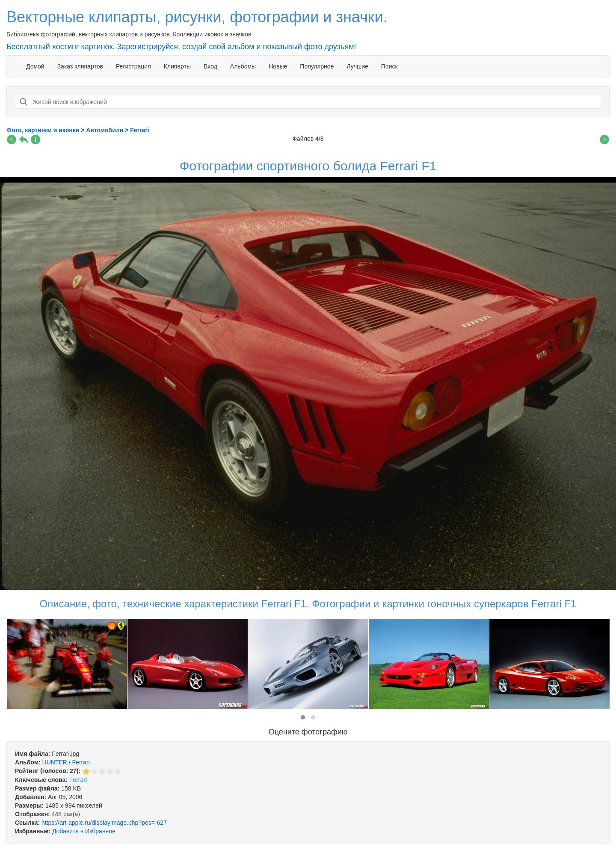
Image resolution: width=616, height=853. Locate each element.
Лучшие (357, 66)
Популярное (317, 66)
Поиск (389, 66)
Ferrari (81, 762)
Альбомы (243, 66)
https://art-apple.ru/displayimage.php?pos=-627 (104, 823)
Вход (210, 66)
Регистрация (133, 66)
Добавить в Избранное (84, 831)
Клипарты (177, 66)
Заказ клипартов (80, 66)
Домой (35, 66)
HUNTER (55, 762)
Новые (278, 66)
